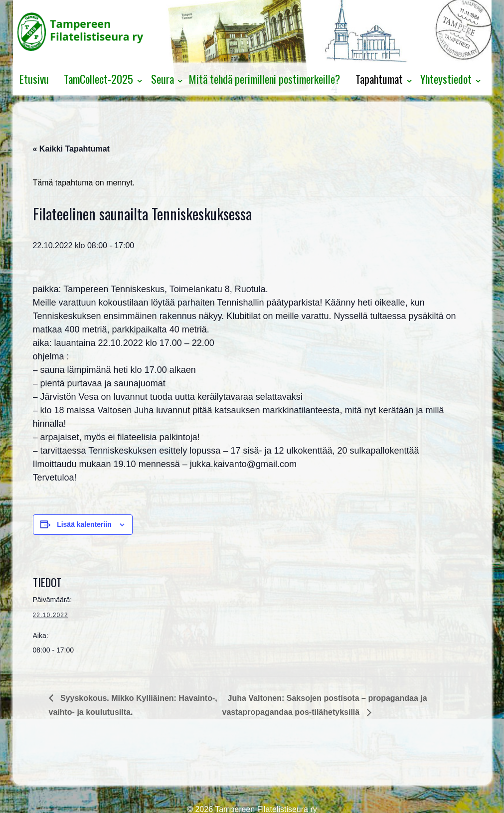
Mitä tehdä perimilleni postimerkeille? (264, 79)
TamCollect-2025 (98, 79)
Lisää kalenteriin (84, 524)
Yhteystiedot (446, 79)
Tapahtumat (379, 79)
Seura (163, 79)
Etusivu (34, 79)
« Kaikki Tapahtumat (71, 149)
